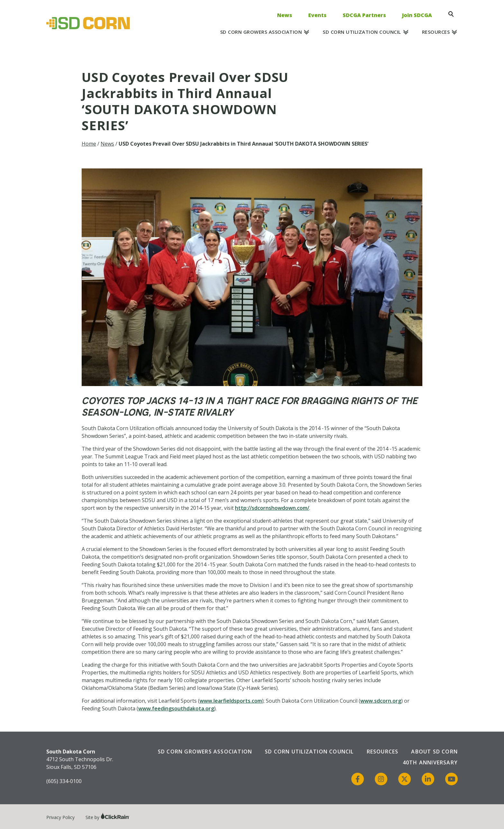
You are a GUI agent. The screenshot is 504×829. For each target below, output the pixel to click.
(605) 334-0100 (64, 781)
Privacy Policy (60, 817)
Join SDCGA (417, 15)
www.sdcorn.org (381, 701)
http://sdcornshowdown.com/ (272, 508)
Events (317, 15)
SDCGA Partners (364, 15)
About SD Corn (434, 752)
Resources (436, 32)
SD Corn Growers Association (261, 32)
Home (89, 144)
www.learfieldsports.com (231, 701)
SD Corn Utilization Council (362, 32)
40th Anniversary (430, 762)
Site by (108, 817)
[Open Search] (453, 14)
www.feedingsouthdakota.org (176, 708)
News (285, 15)
